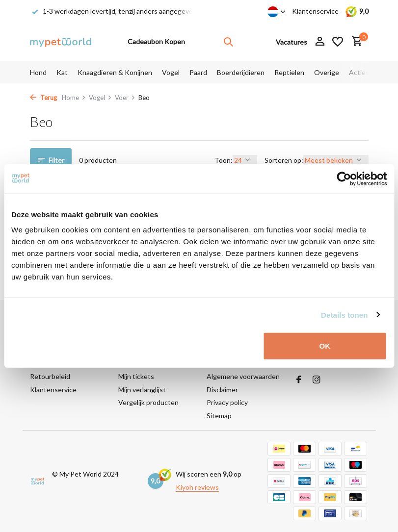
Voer (125, 98)
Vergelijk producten (148, 402)
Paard (198, 72)
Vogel (171, 72)
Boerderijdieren (241, 72)
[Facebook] (299, 380)
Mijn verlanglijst (142, 390)
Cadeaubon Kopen (156, 41)
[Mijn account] (320, 42)
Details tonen (344, 315)
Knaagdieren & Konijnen (115, 72)
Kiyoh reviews (197, 487)
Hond (38, 72)
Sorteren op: (284, 160)
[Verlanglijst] (338, 42)
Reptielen (289, 72)
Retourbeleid (50, 376)
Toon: (224, 160)
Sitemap (219, 416)
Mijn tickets (136, 376)
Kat (62, 72)
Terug (43, 98)
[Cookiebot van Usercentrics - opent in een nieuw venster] (344, 178)
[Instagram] (317, 380)
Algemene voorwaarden (243, 376)
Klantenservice (315, 11)
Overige (327, 72)
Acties (359, 72)
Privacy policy (227, 402)
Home (74, 98)
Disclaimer (222, 390)
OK (325, 346)
